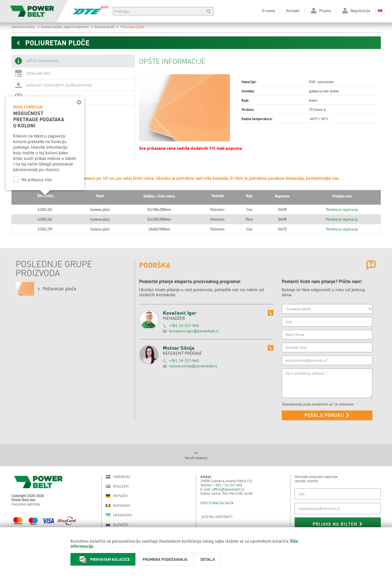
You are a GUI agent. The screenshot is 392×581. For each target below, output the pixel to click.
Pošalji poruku (327, 415)
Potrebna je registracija (339, 209)
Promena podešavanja (165, 559)
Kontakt (293, 11)
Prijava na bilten (338, 524)
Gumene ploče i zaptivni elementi (67, 27)
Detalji (208, 559)
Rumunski (118, 506)
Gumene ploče (106, 27)
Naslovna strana (26, 27)
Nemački (117, 496)
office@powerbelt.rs (228, 489)
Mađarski (118, 477)
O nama (268, 11)
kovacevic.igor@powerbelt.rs (194, 331)
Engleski (117, 486)
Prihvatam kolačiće (103, 559)
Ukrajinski (119, 515)
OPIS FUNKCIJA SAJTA (217, 503)
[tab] (73, 61)
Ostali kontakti (216, 517)
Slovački (117, 525)
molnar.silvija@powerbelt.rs (193, 366)
